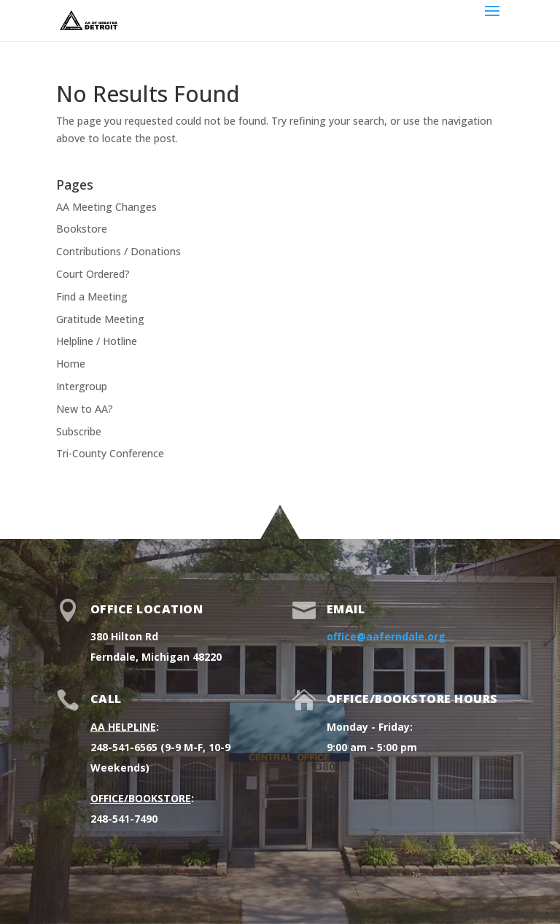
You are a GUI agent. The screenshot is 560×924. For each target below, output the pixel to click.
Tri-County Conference (110, 453)
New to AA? (85, 409)
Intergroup (82, 386)
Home (71, 364)
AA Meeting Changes (106, 207)
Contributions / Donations (118, 251)
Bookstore (82, 229)
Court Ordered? (93, 274)
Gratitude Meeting (100, 319)
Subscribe (79, 431)
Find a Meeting (92, 296)
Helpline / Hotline (97, 341)
